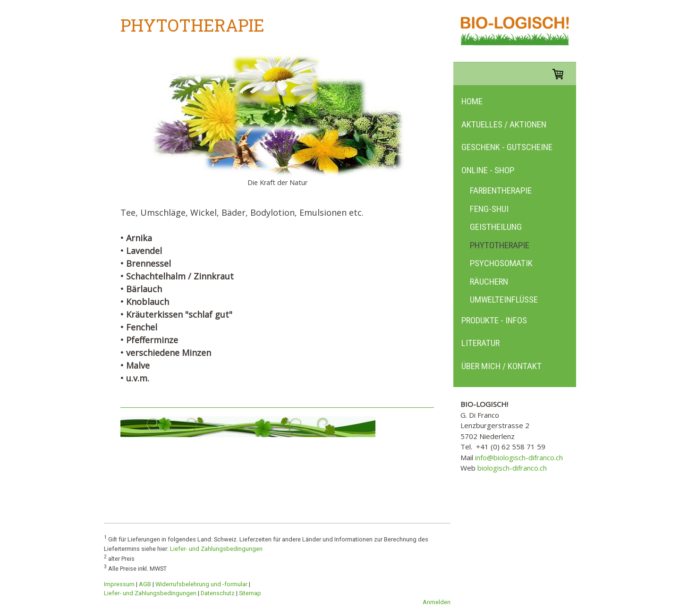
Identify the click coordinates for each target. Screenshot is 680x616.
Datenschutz (218, 593)
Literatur (480, 343)
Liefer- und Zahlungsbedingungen (216, 549)
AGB (145, 584)
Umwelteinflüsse (504, 300)
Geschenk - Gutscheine (507, 147)
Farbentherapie (501, 190)
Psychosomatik (501, 263)
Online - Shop (488, 170)
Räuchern (489, 282)
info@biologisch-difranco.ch (519, 457)
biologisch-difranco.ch (512, 468)
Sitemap (250, 593)
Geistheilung (496, 227)
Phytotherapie (500, 245)
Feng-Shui (489, 209)
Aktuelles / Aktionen (504, 124)
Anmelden (437, 602)
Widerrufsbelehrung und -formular (201, 584)
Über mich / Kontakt (501, 366)
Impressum (119, 584)
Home (472, 101)
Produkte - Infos (494, 320)
